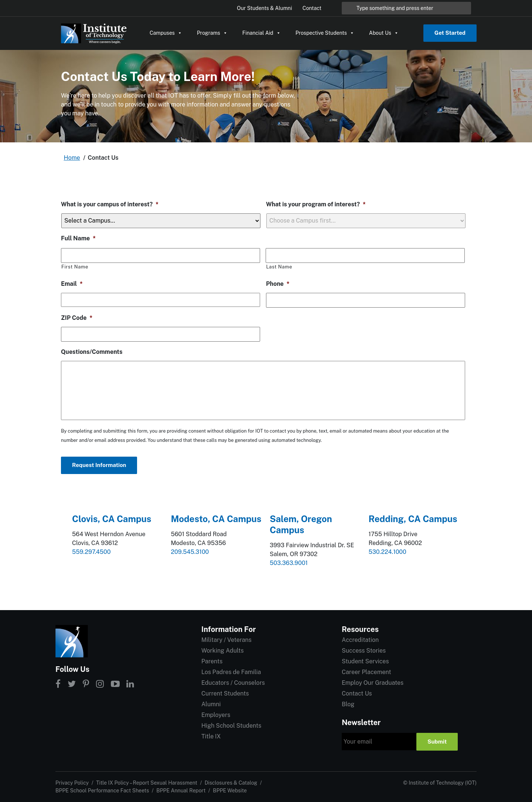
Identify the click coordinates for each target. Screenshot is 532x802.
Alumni (211, 704)
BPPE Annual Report (181, 791)
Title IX (211, 736)
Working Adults (223, 651)
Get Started (450, 33)
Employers (216, 715)
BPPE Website (230, 791)
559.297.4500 (91, 552)
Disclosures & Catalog (231, 783)
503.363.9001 (289, 563)
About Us (384, 33)
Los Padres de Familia (231, 672)
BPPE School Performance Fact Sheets (102, 791)
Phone (278, 284)
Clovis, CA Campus (112, 519)
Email (72, 284)
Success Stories (364, 651)
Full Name (78, 238)
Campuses (166, 33)
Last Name (279, 267)
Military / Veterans (226, 640)
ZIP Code (77, 318)
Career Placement (366, 672)
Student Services (365, 661)
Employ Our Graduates (373, 683)
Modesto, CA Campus (216, 519)
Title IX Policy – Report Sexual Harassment (147, 783)
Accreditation (360, 640)
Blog (348, 704)
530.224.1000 (388, 552)
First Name (75, 267)
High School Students (231, 726)
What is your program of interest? (316, 204)
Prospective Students (325, 33)
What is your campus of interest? (110, 204)
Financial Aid (262, 33)
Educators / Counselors (233, 683)
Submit (437, 742)
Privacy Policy (72, 783)
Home (72, 158)
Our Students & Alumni (264, 8)
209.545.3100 (190, 552)
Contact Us (357, 693)
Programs (212, 33)
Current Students (225, 693)
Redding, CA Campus (413, 519)
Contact (312, 8)
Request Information (99, 465)
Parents (212, 661)
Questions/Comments (92, 352)
